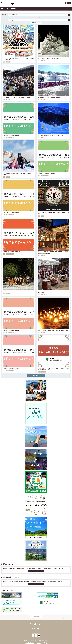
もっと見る (36, 376)
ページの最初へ (36, 617)
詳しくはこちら (36, 571)
